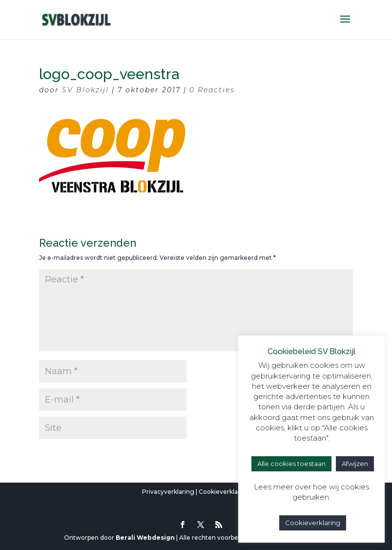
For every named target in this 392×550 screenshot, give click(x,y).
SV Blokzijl (85, 90)
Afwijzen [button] (355, 464)
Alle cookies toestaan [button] (291, 464)
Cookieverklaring (224, 492)
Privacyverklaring (168, 492)
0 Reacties (212, 90)
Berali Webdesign (145, 538)
